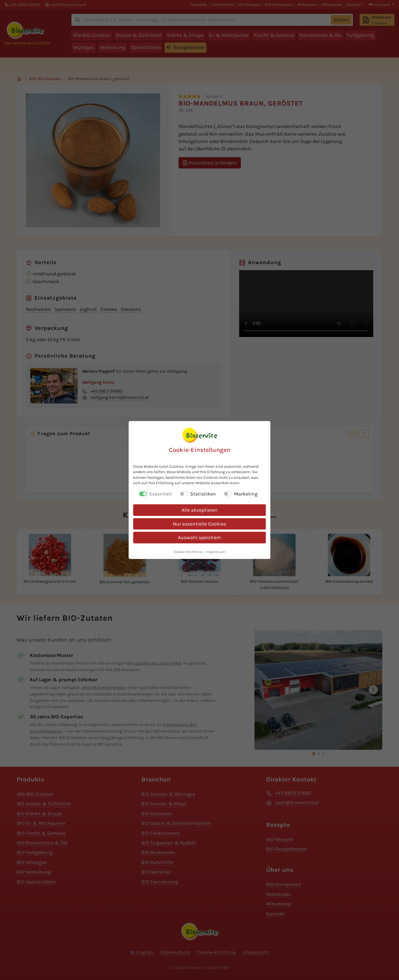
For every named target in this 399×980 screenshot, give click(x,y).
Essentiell (161, 494)
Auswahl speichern (199, 537)
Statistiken (203, 494)
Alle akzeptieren (200, 510)
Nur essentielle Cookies (199, 524)
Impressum (216, 552)
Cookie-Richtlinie (188, 552)
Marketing (246, 494)
